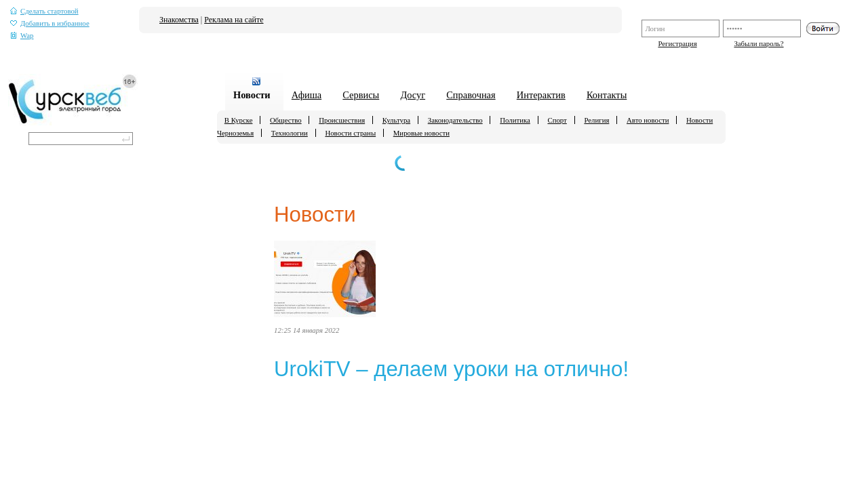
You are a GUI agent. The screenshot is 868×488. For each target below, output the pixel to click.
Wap (22, 36)
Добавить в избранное (50, 23)
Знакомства (179, 20)
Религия (596, 120)
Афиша (307, 95)
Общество (286, 120)
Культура (396, 120)
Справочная (471, 95)
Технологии (290, 133)
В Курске (239, 120)
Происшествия (342, 120)
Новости (252, 95)
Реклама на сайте (234, 20)
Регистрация (677, 43)
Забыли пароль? (758, 43)
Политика (515, 120)
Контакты (607, 95)
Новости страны (350, 133)
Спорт (557, 120)
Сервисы (361, 95)
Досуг (413, 95)
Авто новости (648, 120)
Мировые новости (421, 133)
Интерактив (541, 95)
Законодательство (455, 120)
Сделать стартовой (44, 11)
